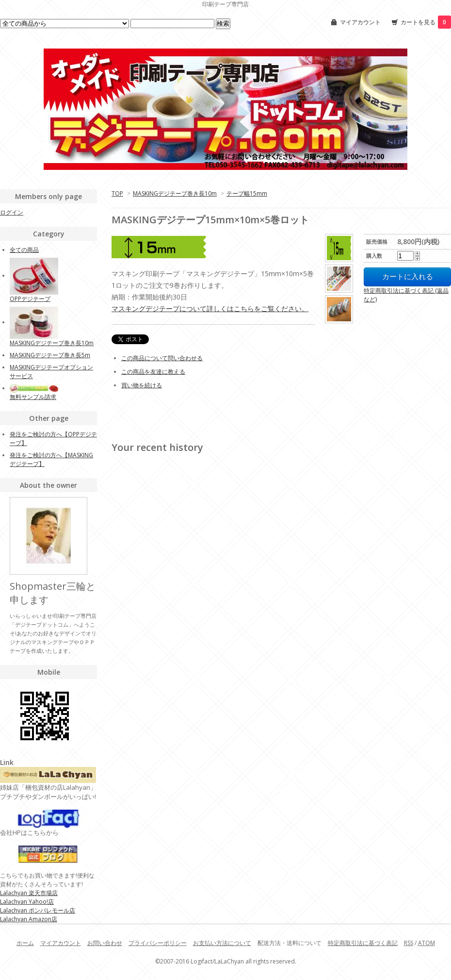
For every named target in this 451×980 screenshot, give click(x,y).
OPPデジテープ (30, 299)
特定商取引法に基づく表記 (363, 943)
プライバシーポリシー (158, 943)
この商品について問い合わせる (162, 358)
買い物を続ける (142, 385)
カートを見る (426, 22)
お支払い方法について (222, 943)
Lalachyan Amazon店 (29, 919)
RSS (409, 943)
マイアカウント (360, 22)
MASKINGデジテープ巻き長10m (175, 193)
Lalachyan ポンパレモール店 (38, 910)
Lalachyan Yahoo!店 (27, 902)
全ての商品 (24, 250)
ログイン (12, 212)
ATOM (427, 943)
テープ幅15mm (247, 193)
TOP (117, 193)
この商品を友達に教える (153, 372)
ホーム (25, 943)
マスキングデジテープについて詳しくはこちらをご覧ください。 (210, 308)
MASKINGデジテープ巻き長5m (50, 355)
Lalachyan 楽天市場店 (29, 893)
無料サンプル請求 (33, 397)
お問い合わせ (105, 943)
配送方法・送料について (290, 943)
